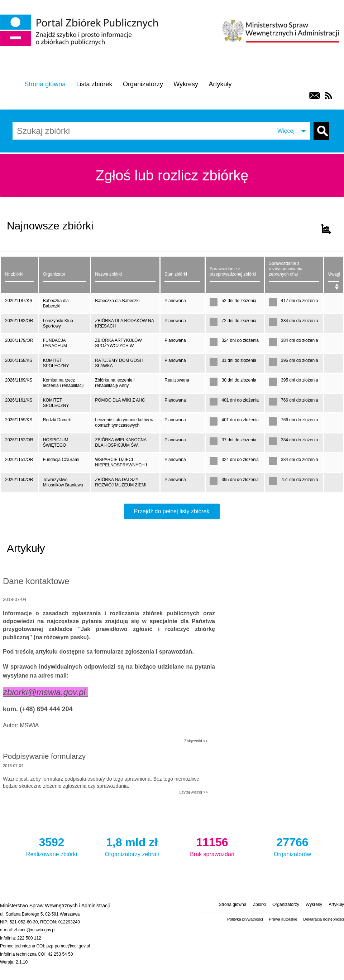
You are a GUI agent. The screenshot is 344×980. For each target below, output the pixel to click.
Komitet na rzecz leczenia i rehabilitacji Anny (63, 385)
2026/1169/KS (19, 380)
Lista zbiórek (94, 84)
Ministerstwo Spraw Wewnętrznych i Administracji (281, 30)
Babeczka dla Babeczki (56, 303)
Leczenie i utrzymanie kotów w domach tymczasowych (124, 423)
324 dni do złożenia (234, 342)
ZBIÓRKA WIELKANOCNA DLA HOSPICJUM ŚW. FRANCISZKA (121, 445)
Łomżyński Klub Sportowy (58, 323)
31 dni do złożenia (233, 362)
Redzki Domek (57, 420)
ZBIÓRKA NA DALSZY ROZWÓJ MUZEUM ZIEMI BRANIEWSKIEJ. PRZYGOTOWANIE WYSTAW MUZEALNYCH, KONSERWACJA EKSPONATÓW (124, 484)
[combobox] (63, 131)
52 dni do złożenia (233, 302)
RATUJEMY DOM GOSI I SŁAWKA (119, 363)
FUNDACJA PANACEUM (55, 343)
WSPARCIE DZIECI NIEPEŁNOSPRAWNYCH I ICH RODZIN (121, 464)
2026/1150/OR (19, 480)
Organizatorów (292, 846)
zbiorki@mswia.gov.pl (35, 930)
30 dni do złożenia (233, 382)
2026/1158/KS (19, 360)
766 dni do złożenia (293, 402)
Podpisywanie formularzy (44, 756)
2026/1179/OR (19, 340)
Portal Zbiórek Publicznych (80, 31)
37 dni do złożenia (233, 442)
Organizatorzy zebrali (132, 846)
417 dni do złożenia (293, 302)
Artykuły (220, 84)
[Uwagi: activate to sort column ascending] (334, 275)
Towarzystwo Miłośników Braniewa (63, 482)
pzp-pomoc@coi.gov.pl (68, 946)
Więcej (286, 131)
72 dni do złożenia (233, 322)
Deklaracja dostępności (324, 919)
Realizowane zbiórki (52, 846)
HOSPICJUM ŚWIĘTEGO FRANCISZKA (57, 445)
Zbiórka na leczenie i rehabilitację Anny (115, 383)
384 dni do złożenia (293, 322)
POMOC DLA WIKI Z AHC (120, 400)
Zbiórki (259, 904)
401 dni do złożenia (234, 402)
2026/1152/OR (19, 440)
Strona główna (45, 84)
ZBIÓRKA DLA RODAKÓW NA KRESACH (125, 323)
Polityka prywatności (245, 919)
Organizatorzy (143, 84)
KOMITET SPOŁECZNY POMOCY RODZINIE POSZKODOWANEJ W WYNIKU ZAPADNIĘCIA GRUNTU (63, 365)
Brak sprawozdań (212, 846)
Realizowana (177, 380)
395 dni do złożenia (293, 382)
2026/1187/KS (19, 301)
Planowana (175, 301)
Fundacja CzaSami (61, 460)
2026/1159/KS (19, 420)
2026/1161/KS (19, 400)
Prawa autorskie (283, 919)
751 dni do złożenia (293, 481)
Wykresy (186, 84)
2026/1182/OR (19, 321)
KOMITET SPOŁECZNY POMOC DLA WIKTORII (56, 405)
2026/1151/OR (19, 460)
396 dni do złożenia (293, 362)
